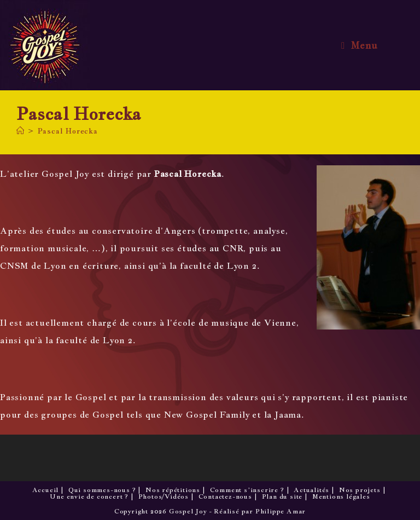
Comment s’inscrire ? (247, 490)
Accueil (46, 490)
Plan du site (282, 496)
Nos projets (360, 490)
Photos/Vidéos (164, 496)
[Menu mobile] (360, 45)
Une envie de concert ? (89, 496)
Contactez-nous (225, 496)
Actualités (311, 490)
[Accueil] (21, 131)
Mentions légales (341, 496)
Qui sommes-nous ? (102, 490)
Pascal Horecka (68, 131)
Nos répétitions (173, 490)
